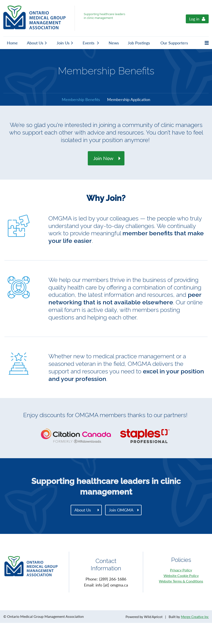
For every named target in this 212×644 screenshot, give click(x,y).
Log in (194, 19)
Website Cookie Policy (181, 576)
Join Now (103, 158)
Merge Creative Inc (195, 617)
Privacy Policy (181, 570)
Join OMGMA (121, 510)
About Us (83, 510)
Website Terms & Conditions (181, 581)
